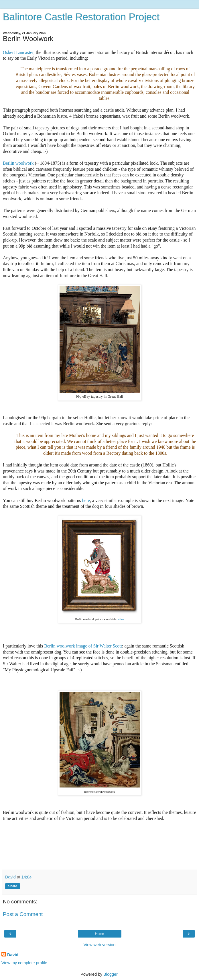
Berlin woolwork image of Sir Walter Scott (83, 646)
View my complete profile (24, 963)
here (86, 500)
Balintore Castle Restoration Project (81, 17)
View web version (100, 945)
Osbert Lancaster (18, 52)
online (120, 619)
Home (99, 934)
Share (13, 886)
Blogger (110, 974)
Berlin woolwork (18, 163)
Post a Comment (23, 914)
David (13, 955)
